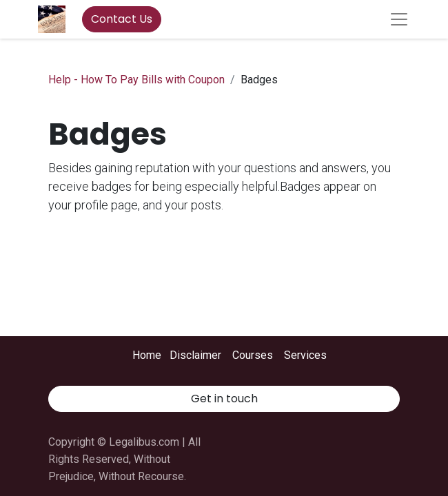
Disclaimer (195, 355)
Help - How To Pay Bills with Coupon (136, 80)
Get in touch (224, 399)
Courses (253, 355)
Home (147, 355)
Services (305, 355)
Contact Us (122, 19)
